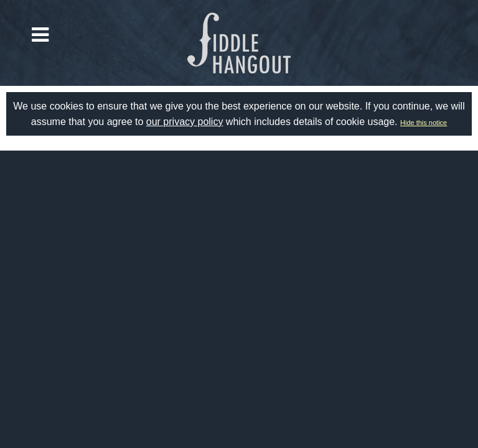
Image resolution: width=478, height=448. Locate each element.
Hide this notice (424, 123)
